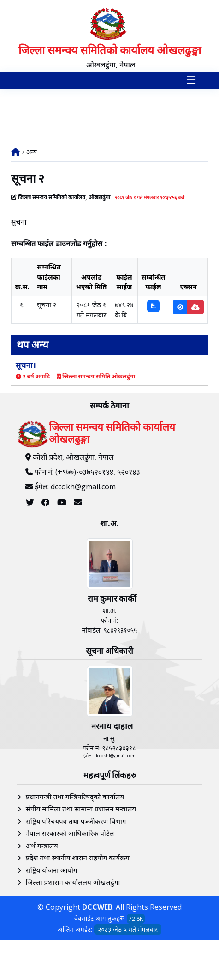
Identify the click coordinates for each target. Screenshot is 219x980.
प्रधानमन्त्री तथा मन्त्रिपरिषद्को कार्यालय (75, 797)
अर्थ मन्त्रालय (42, 846)
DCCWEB (97, 907)
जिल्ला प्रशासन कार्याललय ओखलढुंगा (73, 882)
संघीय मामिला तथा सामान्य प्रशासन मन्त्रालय (81, 809)
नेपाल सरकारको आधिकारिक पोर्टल (70, 833)
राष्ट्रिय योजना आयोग (52, 870)
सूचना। (26, 365)
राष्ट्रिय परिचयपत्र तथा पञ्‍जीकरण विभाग (76, 821)
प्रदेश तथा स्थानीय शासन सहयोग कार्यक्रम (78, 858)
